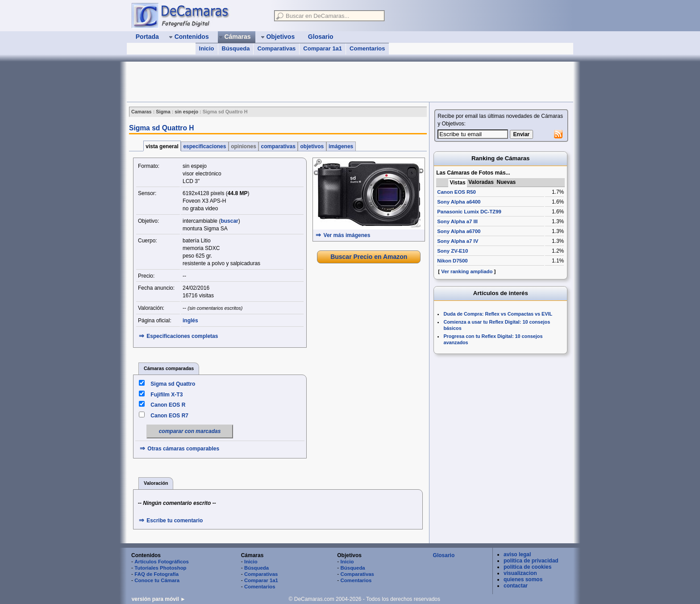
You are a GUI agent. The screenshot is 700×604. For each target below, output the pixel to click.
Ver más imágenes (347, 235)
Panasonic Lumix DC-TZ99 (469, 212)
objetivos (312, 146)
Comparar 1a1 (323, 48)
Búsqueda (236, 48)
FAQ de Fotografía (156, 574)
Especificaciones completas (182, 336)
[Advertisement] (289, 82)
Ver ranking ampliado (467, 271)
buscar (229, 221)
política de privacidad (531, 561)
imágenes (341, 146)
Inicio (207, 48)
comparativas (278, 146)
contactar (516, 586)
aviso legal (517, 554)
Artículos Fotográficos (162, 562)
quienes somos (523, 579)
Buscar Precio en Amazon (369, 257)
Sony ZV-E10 (452, 251)
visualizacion (520, 573)
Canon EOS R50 (456, 192)
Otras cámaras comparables (183, 449)
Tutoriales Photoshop (160, 568)
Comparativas (276, 48)
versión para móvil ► (159, 599)
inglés (190, 321)
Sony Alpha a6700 (459, 231)
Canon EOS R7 (169, 416)
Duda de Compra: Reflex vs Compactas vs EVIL (498, 314)
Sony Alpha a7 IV (458, 241)
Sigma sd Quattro (173, 384)
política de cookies (527, 567)
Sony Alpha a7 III (457, 221)
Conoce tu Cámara (157, 580)
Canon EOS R (168, 405)
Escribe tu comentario (175, 521)
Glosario (444, 555)
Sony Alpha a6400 (459, 202)
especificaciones (205, 146)
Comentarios (367, 48)
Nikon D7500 (452, 261)
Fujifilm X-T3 (167, 395)
